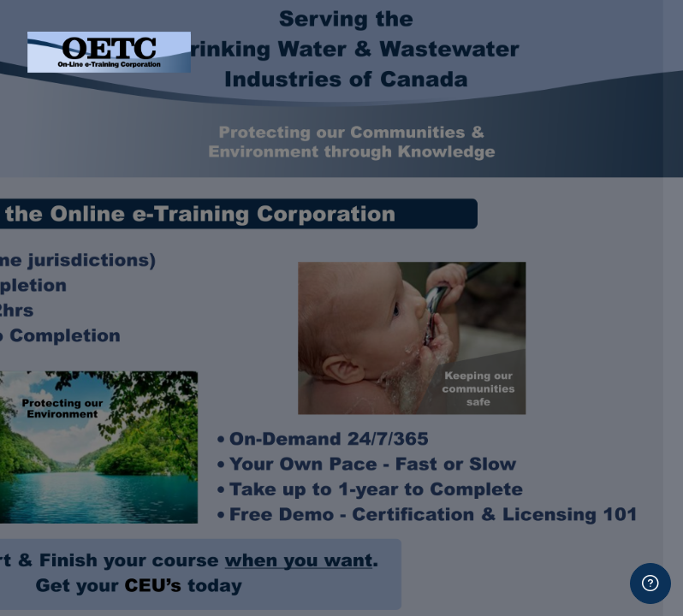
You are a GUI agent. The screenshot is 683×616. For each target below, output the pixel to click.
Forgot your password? (596, 302)
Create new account (502, 560)
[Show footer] (650, 583)
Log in (503, 350)
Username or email (406, 142)
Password (379, 225)
